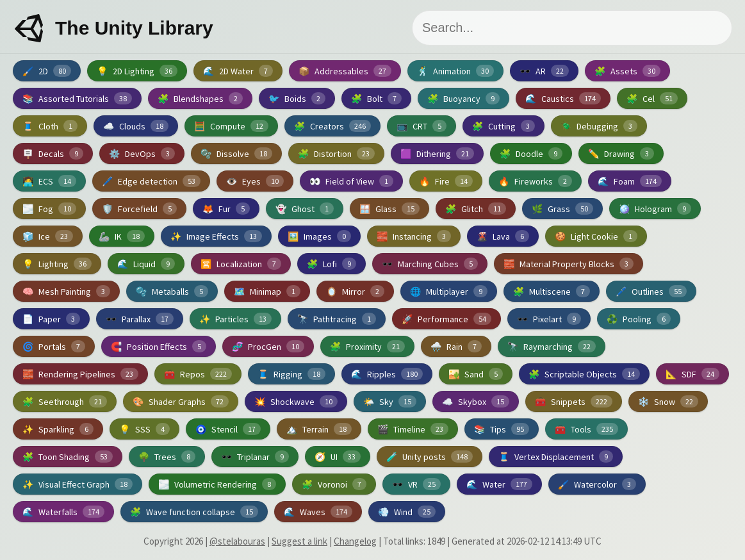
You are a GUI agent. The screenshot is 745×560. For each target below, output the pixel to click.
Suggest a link (299, 541)
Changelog (355, 541)
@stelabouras (237, 541)
